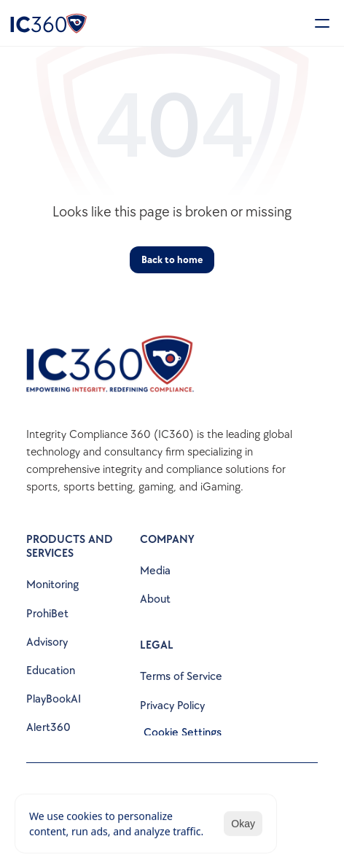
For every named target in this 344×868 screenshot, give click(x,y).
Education (51, 671)
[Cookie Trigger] (183, 733)
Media (155, 571)
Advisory (47, 642)
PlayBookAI (54, 699)
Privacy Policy (172, 706)
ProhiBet (47, 614)
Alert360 (48, 728)
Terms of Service (181, 677)
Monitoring (52, 585)
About (155, 599)
